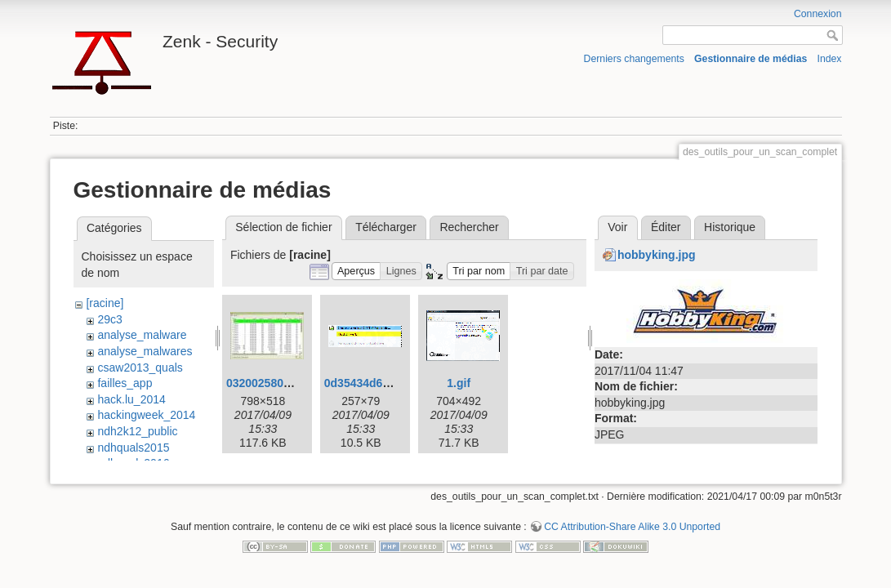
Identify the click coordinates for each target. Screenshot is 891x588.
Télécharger (386, 227)
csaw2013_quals (140, 367)
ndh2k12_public (137, 431)
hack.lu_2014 (131, 399)
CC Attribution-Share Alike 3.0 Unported (632, 527)
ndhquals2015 (133, 448)
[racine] (105, 303)
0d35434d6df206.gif (377, 383)
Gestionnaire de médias (751, 59)
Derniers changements (634, 59)
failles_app (125, 383)
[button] (356, 272)
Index (830, 59)
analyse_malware (142, 335)
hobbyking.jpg (657, 255)
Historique (730, 227)
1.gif (459, 383)
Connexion (818, 14)
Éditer (666, 227)
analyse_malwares (145, 351)
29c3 (109, 319)
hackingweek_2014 (146, 415)
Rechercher (469, 227)
